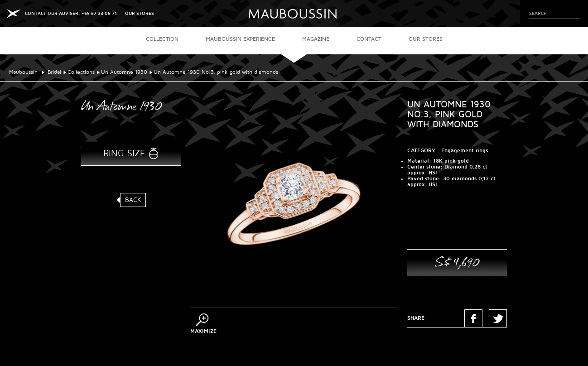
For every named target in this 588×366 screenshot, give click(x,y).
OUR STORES (140, 13)
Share (416, 318)
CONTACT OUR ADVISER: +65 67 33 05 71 (71, 13)
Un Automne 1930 (124, 72)
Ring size (124, 154)
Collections (81, 72)
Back (133, 200)
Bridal (54, 72)
